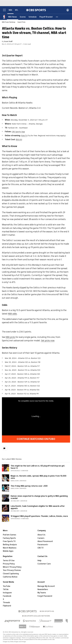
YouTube (7, 586)
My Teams (42, 593)
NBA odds (12, 314)
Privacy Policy (9, 564)
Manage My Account (46, 586)
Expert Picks (22, 22)
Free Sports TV (9, 541)
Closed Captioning (11, 574)
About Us (41, 535)
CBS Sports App (18, 132)
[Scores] (23, 17)
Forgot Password (45, 596)
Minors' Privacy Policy (12, 567)
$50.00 (19, 140)
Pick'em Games (10, 535)
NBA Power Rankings (9, 22)
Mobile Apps (8, 551)
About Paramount (45, 541)
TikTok (6, 589)
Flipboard (7, 606)
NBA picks (10, 337)
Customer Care (44, 564)
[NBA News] (13, 17)
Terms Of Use (9, 561)
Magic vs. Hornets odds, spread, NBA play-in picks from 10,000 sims (38, 477)
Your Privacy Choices (12, 570)
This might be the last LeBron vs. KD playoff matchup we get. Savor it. (38, 467)
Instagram (7, 593)
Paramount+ (43, 545)
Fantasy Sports (9, 538)
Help (39, 561)
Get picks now (48, 341)
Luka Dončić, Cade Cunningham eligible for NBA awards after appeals (38, 507)
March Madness (10, 548)
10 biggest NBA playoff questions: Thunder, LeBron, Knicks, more (39, 516)
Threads (6, 603)
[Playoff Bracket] (46, 17)
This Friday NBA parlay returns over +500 (29, 486)
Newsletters (43, 589)
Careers (41, 538)
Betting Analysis (10, 545)
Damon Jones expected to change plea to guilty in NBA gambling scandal (39, 497)
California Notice (10, 577)
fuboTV (24, 136)
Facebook (7, 596)
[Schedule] (33, 17)
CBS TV (41, 548)
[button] (57, 17)
